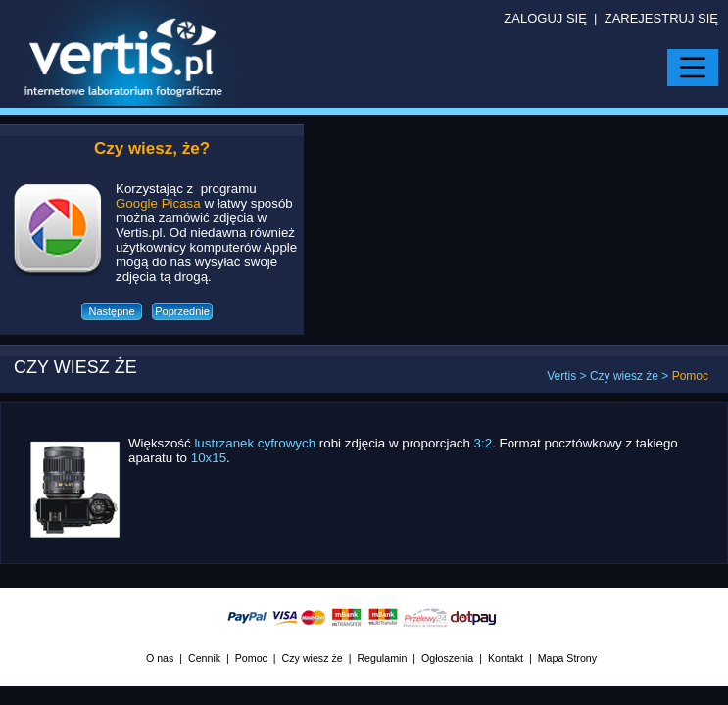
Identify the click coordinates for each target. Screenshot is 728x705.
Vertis (561, 376)
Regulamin (382, 658)
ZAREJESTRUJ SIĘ (661, 18)
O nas (160, 658)
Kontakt (506, 658)
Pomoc (251, 658)
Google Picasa (158, 203)
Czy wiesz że (624, 376)
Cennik (204, 658)
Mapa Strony (567, 658)
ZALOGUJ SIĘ (545, 18)
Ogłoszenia (447, 658)
